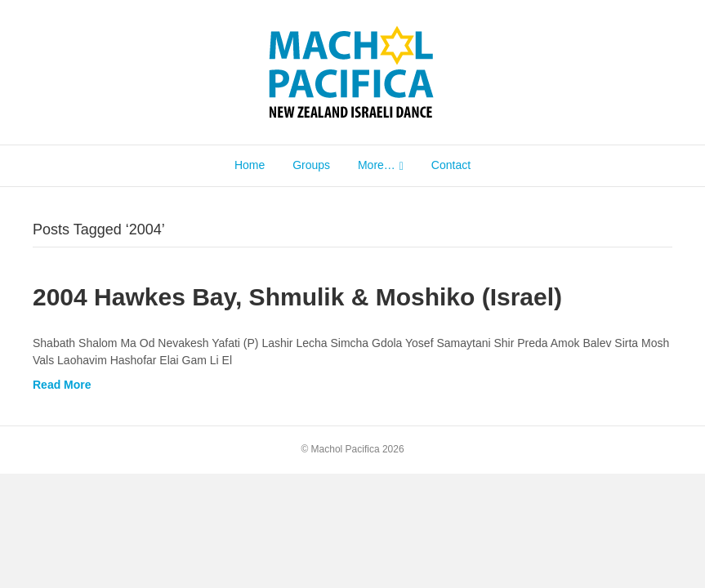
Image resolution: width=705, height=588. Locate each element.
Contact (451, 165)
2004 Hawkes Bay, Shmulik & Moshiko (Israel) (297, 297)
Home (250, 165)
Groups (311, 165)
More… (377, 165)
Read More (62, 385)
